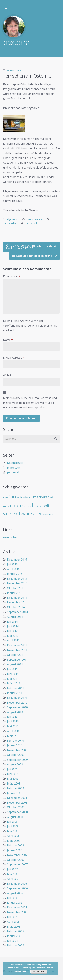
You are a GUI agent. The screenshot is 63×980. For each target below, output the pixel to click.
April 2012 (13, 640)
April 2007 (13, 879)
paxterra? (13, 472)
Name (8, 340)
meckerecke (9, 223)
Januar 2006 (15, 903)
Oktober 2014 (16, 607)
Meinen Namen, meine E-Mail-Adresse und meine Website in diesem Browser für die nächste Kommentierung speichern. (30, 403)
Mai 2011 (13, 679)
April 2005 (13, 922)
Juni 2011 (13, 674)
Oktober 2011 (16, 655)
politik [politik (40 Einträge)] (48, 506)
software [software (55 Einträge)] (23, 513)
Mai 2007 (13, 874)
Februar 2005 (15, 931)
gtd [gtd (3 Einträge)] (18, 498)
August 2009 (15, 764)
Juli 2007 (12, 869)
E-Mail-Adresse (14, 358)
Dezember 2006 (17, 884)
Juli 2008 (12, 822)
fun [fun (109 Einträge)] (12, 497)
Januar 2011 (15, 693)
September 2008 (17, 812)
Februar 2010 (15, 741)
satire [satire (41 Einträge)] (8, 514)
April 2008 (13, 836)
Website (8, 375)
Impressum (14, 468)
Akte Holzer (10, 537)
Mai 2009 (13, 779)
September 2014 (17, 612)
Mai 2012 (13, 636)
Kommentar (12, 276)
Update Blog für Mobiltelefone (33, 256)
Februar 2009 (15, 788)
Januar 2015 (15, 593)
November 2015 (17, 583)
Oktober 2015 (16, 588)
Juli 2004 (12, 941)
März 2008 (14, 841)
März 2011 (14, 683)
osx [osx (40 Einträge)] (39, 506)
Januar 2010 (15, 745)
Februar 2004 (15, 945)
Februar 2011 (15, 688)
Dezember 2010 (17, 698)
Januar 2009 (15, 793)
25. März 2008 (14, 71)
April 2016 (13, 569)
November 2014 (17, 602)
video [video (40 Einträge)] (37, 514)
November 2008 (17, 803)
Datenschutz (15, 463)
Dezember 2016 (17, 559)
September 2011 (17, 660)
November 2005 (17, 912)
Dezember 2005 (17, 907)
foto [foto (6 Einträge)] (5, 498)
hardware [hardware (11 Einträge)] (26, 497)
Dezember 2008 (17, 798)
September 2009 (17, 760)
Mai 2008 (13, 831)
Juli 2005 (12, 917)
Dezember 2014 (17, 598)
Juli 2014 (12, 622)
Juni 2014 (13, 626)
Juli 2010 (12, 717)
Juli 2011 (12, 669)
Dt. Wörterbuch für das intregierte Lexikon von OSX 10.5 (31, 247)
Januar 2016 (15, 574)
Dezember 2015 (17, 579)
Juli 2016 (12, 564)
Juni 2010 (13, 721)
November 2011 (17, 650)
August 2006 (15, 893)
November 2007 (17, 855)
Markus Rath (31, 223)
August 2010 (15, 712)
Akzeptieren (39, 972)
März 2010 (14, 736)
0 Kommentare (34, 219)
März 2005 (14, 927)
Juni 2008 (13, 826)
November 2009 (17, 750)
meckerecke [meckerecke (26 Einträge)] (43, 497)
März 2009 (14, 783)
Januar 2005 (15, 936)
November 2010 (17, 703)
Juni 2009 (13, 774)
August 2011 (15, 664)
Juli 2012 (12, 631)
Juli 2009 (12, 769)
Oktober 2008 (16, 807)
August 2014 (15, 617)
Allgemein (12, 219)
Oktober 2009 (16, 755)
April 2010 (13, 731)
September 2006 (17, 888)
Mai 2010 (13, 726)
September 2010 (17, 707)
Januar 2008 (15, 850)
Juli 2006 (12, 898)
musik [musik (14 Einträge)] (7, 506)
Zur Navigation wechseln (6, 8)
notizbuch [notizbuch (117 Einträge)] (24, 505)
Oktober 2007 (16, 860)
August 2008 (15, 817)
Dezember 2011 (17, 645)
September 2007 (17, 864)
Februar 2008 (15, 845)
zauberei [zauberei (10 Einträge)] (49, 514)
